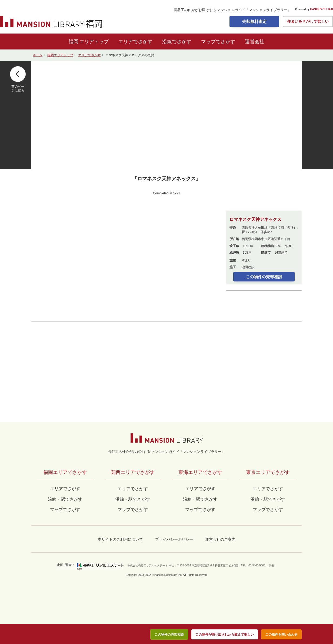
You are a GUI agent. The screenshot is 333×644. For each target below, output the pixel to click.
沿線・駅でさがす (268, 499)
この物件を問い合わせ (281, 635)
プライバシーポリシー (174, 539)
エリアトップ (94, 42)
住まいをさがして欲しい (308, 21)
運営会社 (255, 42)
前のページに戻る (18, 88)
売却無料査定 (254, 21)
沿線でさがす (177, 42)
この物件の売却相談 (264, 277)
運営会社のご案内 (220, 539)
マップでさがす (218, 42)
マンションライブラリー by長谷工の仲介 (167, 438)
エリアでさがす (135, 42)
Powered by (314, 9)
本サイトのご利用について (120, 539)
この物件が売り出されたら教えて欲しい (225, 635)
